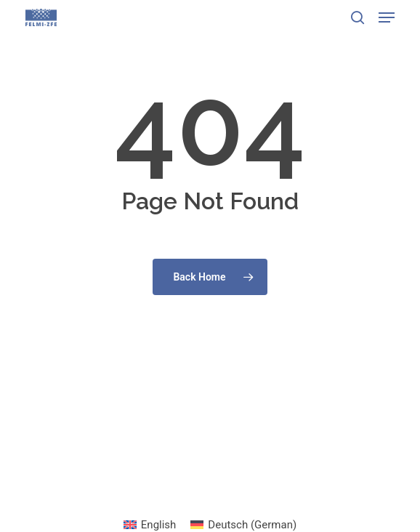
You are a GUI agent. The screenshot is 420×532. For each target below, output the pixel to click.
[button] (387, 17)
